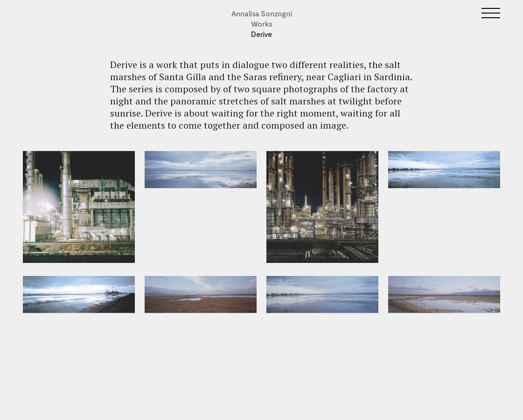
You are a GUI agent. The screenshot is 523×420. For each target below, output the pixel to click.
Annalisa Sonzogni (262, 13)
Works (262, 24)
